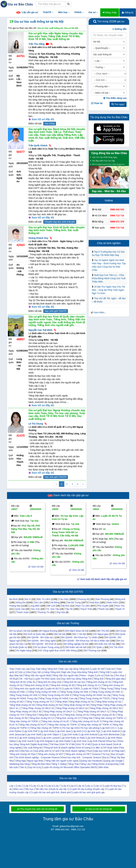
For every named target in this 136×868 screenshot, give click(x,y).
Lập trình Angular (44, 741)
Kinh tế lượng (83, 748)
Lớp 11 (90, 786)
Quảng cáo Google (113, 761)
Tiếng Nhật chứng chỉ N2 (108, 702)
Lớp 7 (57, 786)
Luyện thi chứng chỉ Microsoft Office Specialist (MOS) (70, 767)
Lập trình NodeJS (111, 731)
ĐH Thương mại (92, 651)
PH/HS (79, 12)
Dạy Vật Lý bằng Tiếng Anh (46, 672)
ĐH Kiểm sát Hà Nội (76, 647)
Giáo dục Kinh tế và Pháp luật (109, 751)
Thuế (89, 751)
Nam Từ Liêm (83, 606)
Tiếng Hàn (88, 718)
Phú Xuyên (103, 606)
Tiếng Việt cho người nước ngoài (62, 761)
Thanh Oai (103, 609)
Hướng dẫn (120, 29)
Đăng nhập (110, 12)
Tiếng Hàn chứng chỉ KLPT (33, 725)
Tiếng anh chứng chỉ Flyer (23, 754)
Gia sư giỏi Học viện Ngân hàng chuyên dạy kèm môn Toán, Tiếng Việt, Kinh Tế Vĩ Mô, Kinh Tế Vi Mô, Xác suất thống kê (56, 36)
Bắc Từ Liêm (44, 599)
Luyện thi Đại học (113, 786)
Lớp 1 (12, 786)
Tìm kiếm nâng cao (115, 98)
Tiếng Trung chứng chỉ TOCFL (95, 698)
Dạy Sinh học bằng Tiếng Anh (77, 679)
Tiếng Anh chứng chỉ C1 (89, 685)
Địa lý (106, 757)
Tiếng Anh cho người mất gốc (29, 689)
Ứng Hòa (61, 612)
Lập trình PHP (31, 731)
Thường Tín (44, 612)
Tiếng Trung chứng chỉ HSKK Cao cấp (58, 698)
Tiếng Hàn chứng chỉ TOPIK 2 (25, 721)
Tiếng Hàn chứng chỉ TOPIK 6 (46, 728)
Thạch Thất (86, 609)
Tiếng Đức (31, 715)
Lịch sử (100, 675)
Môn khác (104, 767)
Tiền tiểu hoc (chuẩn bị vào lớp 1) (52, 789)
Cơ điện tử (97, 748)
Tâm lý (23, 767)
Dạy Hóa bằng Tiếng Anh (85, 672)
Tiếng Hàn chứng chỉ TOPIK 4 (96, 725)
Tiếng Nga (20, 761)
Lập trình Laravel (51, 738)
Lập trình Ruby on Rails (73, 738)
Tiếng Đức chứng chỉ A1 (51, 715)
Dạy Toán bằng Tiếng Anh (44, 669)
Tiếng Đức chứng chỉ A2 (77, 715)
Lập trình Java (63, 731)
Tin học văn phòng (90, 728)
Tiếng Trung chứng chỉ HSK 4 (107, 692)
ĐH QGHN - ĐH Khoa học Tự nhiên (79, 637)
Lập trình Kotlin (71, 734)
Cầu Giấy (64, 599)
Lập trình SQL (93, 731)
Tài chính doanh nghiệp (73, 751)
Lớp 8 (65, 786)
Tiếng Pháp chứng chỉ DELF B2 (26, 712)
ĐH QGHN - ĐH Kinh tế (44, 644)
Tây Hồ (69, 609)
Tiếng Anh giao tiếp (115, 679)
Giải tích (111, 669)
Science (97, 754)
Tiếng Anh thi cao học (74, 682)
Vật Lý (22, 672)
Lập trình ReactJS (96, 738)
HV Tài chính (117, 647)
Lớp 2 (20, 786)
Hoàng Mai (15, 606)
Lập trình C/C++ (109, 728)
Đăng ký (128, 12)
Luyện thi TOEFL (72, 689)
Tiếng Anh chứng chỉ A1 (99, 682)
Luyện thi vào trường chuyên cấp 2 (89, 789)
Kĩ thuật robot (111, 748)
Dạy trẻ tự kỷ (35, 767)
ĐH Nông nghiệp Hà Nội (76, 644)
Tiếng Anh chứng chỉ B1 (37, 685)
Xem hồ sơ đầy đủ (43, 119)
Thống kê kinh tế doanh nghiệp (59, 748)
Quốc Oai (20, 609)
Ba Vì (28, 599)
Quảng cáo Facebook (91, 761)
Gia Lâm (39, 602)
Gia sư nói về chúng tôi (99, 809)
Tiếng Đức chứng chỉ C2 (68, 718)
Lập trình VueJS (26, 741)
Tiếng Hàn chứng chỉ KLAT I (56, 721)
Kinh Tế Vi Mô (84, 744)
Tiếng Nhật (62, 702)
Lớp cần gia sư (27, 13)
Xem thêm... (100, 312)
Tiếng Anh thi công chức (49, 682)
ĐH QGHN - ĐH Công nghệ (42, 641)
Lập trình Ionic (80, 741)
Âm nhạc (120, 675)
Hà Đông (55, 602)
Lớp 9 (73, 786)
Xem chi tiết (36, 567)
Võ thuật (14, 679)
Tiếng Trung (107, 689)
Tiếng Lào (85, 764)
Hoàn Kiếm (112, 602)
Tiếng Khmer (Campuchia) (105, 764)
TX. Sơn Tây (53, 609)
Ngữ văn (66, 672)
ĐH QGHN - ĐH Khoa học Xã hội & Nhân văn (86, 641)
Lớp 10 (81, 786)
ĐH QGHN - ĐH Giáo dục (41, 637)
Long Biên (34, 606)
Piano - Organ (87, 675)
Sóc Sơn (35, 609)
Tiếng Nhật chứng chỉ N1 (81, 702)
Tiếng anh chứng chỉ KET (51, 754)
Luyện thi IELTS (54, 689)
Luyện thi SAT (98, 669)
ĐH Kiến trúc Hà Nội (105, 644)
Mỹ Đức (66, 606)
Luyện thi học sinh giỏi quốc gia (88, 792)
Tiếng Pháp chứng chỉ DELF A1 (38, 708)
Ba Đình (14, 599)
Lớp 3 (27, 786)
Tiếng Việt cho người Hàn (65, 675)
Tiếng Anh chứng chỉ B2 (63, 685)
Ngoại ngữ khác (35, 761)
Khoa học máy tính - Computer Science (81, 757)
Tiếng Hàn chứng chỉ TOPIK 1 (110, 718)
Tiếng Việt (105, 672)
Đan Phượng (102, 599)
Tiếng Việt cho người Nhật (37, 675)
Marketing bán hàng (20, 764)
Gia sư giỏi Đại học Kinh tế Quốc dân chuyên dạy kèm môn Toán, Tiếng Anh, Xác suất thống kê (57, 230)
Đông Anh (120, 599)
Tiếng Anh (99, 679)
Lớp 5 (42, 786)
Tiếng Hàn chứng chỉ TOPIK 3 (63, 725)
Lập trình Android (89, 734)
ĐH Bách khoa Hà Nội (77, 631)
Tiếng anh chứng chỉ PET (78, 754)
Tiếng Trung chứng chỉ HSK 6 (56, 695)
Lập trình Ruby (47, 731)
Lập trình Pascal (97, 741)
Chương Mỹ (84, 599)
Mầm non (18, 789)
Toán (12, 669)
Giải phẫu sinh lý (43, 751)
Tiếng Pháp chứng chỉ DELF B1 (106, 708)
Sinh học (110, 675)
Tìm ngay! (118, 104)
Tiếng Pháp (96, 705)
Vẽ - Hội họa (26, 679)
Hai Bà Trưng (74, 602)
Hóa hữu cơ (26, 751)
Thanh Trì (120, 609)
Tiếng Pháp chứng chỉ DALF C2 (93, 712)
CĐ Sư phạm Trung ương (47, 647)
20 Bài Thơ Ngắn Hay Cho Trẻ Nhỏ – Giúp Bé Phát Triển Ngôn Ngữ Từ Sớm (108, 290)
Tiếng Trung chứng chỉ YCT (40, 702)
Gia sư (93, 12)
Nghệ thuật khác (40, 744)
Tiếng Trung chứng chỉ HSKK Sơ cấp (92, 695)
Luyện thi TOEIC (91, 689)
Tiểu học (29, 789)
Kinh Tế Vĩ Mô (68, 744)
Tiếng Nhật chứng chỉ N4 (49, 705)
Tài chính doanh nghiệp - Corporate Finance (37, 757)
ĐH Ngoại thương (48, 631)
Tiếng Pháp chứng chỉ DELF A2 (72, 708)
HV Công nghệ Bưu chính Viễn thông (58, 651)
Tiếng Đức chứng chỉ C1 (42, 718)
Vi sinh (56, 751)
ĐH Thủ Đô (103, 631)
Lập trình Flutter (63, 741)
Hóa (29, 672)
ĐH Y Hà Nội (80, 634)
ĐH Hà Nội (60, 634)
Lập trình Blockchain (109, 734)
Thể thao (54, 744)
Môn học (64, 12)
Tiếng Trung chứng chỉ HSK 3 (75, 692)
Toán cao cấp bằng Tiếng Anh (74, 669)
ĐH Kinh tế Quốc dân (35, 634)
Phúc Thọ (120, 606)
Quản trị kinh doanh (102, 744)
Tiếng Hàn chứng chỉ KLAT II (87, 721)
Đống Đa (21, 602)
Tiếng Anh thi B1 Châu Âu (23, 682)
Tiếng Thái (73, 764)
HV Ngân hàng (24, 651)
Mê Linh (51, 606)
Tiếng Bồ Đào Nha (41, 764)
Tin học (106, 754)
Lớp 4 (35, 786)
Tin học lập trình (71, 728)
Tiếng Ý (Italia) (59, 764)
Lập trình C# (78, 731)
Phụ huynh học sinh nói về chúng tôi (37, 809)
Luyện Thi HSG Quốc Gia (47, 679)
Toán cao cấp (23, 669)
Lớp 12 (98, 786)
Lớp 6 (50, 786)
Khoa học (111, 741)
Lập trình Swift (34, 734)
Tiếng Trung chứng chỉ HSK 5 (25, 695)
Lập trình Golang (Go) (29, 738)
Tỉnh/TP (48, 12)
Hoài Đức (94, 602)
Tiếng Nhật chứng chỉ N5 (76, 705)
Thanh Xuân (23, 612)
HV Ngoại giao (101, 634)
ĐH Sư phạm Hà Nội (20, 631)
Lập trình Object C (52, 734)
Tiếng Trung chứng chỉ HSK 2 (44, 692)
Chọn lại (97, 103)
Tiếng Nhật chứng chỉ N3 (22, 705)
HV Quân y (98, 647)
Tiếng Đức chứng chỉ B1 (103, 715)
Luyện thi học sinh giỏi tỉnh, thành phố (52, 792)
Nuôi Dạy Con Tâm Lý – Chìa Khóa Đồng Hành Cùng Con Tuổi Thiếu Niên (109, 278)
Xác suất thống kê (33, 748)
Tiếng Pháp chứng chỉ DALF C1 (60, 712)
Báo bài (19, 675)
